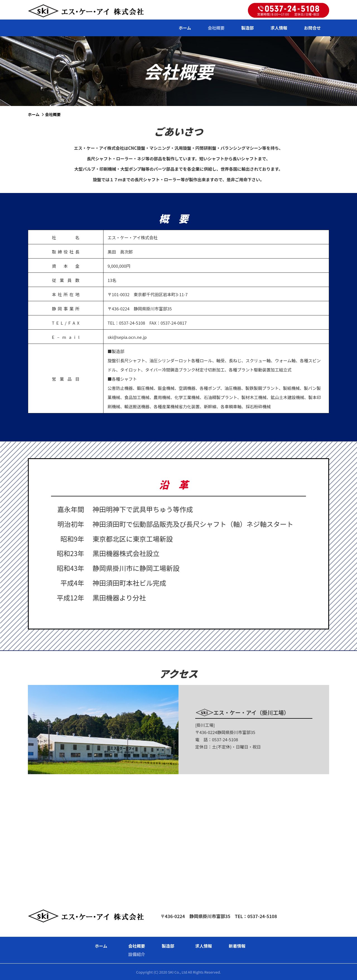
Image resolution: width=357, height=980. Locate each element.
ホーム (185, 28)
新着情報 (237, 946)
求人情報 (279, 28)
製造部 (248, 28)
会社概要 (216, 28)
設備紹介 (137, 954)
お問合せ (312, 28)
